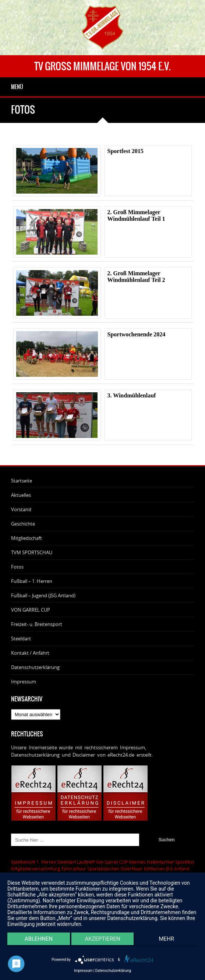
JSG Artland (178, 868)
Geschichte (23, 524)
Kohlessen (154, 868)
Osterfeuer (132, 868)
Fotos (17, 567)
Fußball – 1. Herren (32, 581)
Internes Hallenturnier (151, 862)
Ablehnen (39, 939)
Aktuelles (21, 495)
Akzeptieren (102, 939)
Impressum (24, 682)
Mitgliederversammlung (36, 868)
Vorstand (21, 509)
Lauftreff (86, 862)
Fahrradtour (74, 868)
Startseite (22, 481)
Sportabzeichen (103, 868)
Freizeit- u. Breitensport (37, 624)
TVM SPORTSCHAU (32, 552)
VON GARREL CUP (31, 610)
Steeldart (21, 638)
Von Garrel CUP (112, 862)
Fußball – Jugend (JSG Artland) (43, 595)
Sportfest (185, 862)
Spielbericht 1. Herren (33, 862)
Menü (17, 87)
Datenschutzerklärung (35, 667)
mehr (166, 939)
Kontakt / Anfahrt (30, 653)
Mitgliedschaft (26, 538)
